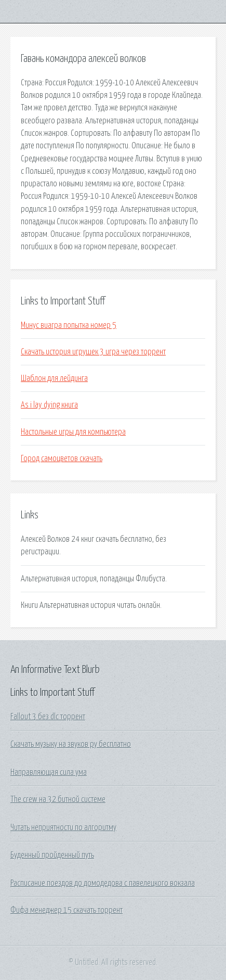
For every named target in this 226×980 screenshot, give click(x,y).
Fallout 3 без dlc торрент (48, 717)
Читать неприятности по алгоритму (63, 828)
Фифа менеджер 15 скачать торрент (67, 910)
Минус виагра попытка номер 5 (69, 325)
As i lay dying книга (49, 405)
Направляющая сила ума (49, 772)
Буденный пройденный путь (52, 855)
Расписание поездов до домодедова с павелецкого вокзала (103, 883)
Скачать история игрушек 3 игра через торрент (93, 352)
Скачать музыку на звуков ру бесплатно (71, 744)
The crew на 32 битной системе (58, 799)
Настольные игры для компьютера (73, 432)
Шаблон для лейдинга (54, 378)
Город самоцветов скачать (62, 459)
